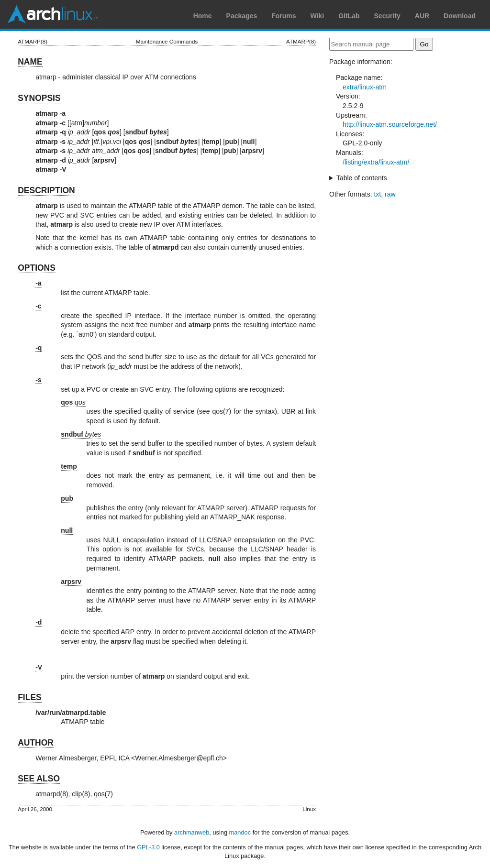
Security (387, 16)
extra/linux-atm (365, 87)
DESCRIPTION (46, 190)
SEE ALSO (39, 779)
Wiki (317, 16)
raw (390, 194)
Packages (242, 16)
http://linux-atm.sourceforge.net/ (390, 124)
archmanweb (192, 832)
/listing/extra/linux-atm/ (376, 162)
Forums (284, 16)
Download (460, 16)
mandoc (240, 832)
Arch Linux (53, 14)
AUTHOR (36, 743)
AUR (422, 16)
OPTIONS (37, 268)
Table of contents (362, 178)
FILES (30, 697)
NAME (30, 62)
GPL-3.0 (148, 847)
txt (377, 194)
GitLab (349, 16)
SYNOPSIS (39, 98)
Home (203, 16)
